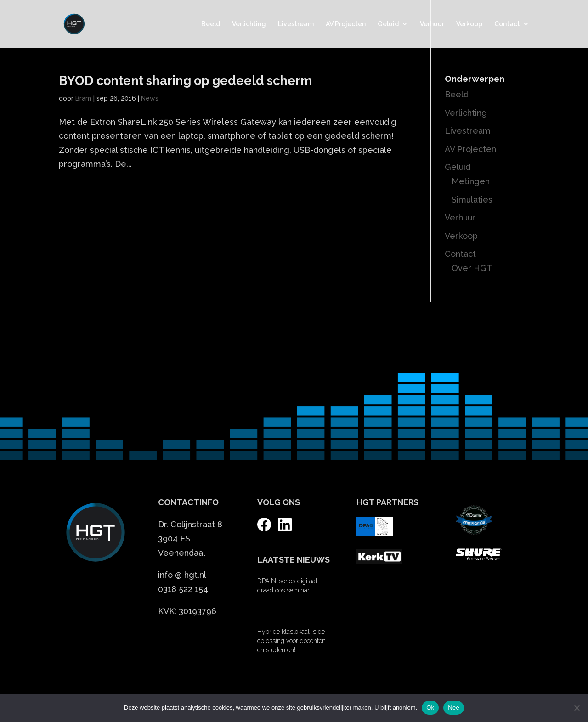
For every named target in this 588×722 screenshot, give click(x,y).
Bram (83, 98)
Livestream (296, 24)
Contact (507, 24)
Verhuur (432, 24)
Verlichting (249, 24)
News (150, 98)
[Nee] (577, 708)
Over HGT (472, 268)
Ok (430, 708)
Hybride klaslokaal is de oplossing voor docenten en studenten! (291, 641)
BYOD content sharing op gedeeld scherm (186, 81)
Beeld (211, 24)
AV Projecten (346, 24)
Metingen (471, 181)
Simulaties (472, 200)
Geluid (388, 24)
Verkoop (469, 24)
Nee (454, 708)
